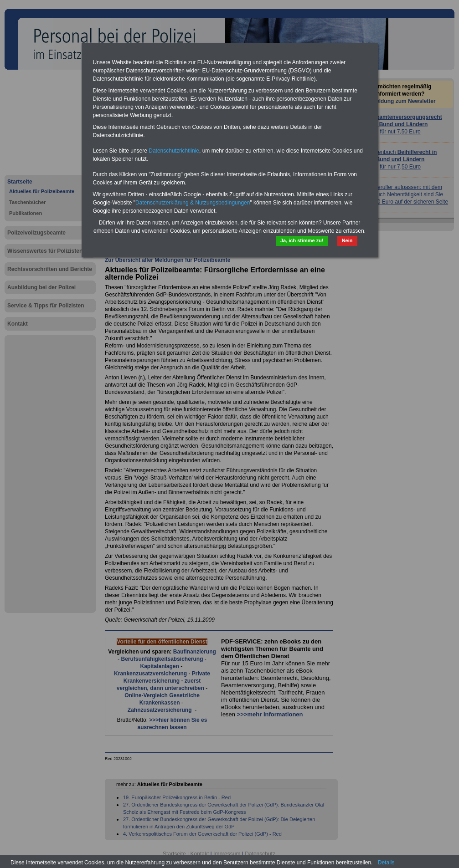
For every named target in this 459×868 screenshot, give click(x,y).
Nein (347, 240)
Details (386, 863)
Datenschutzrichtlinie (174, 151)
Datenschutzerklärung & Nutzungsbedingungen (193, 203)
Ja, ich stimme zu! (302, 240)
